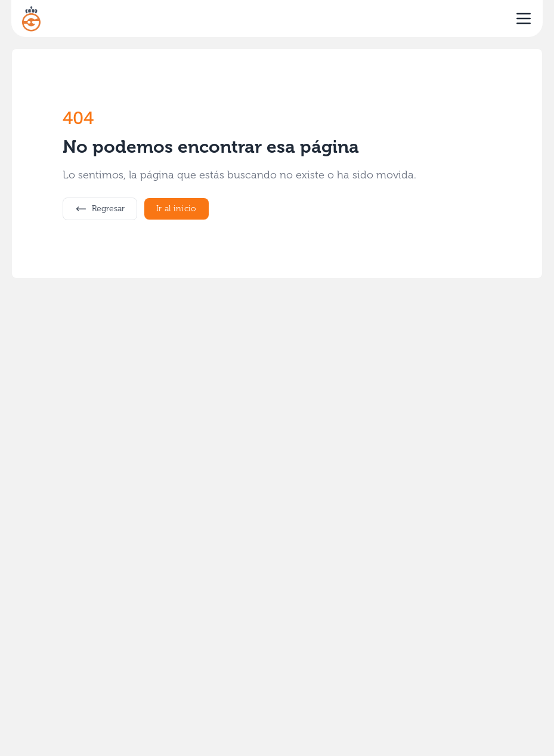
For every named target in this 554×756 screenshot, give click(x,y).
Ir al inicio (177, 209)
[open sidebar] (524, 18)
